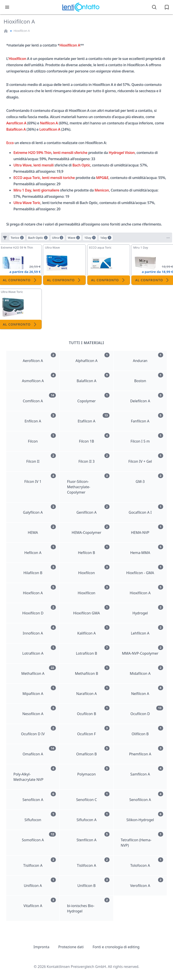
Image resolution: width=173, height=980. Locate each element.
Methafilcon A (39, 671)
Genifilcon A (93, 510)
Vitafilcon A (40, 903)
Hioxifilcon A (22, 31)
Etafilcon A (94, 418)
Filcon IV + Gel (146, 459)
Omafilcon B (93, 751)
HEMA (42, 530)
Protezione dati (71, 947)
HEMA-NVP (147, 530)
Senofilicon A (146, 797)
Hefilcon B (94, 550)
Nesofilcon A (39, 711)
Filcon (42, 438)
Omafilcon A (39, 751)
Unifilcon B (93, 883)
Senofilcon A (39, 797)
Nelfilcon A (49, 123)
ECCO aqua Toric (27, 178)
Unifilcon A (40, 883)
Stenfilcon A (93, 837)
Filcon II (41, 459)
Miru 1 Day (22, 190)
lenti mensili (43, 165)
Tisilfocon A (40, 863)
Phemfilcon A (146, 751)
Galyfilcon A (39, 510)
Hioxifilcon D (39, 610)
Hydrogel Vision (122, 153)
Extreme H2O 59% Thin (32, 153)
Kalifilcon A (93, 630)
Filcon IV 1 (40, 479)
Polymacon (93, 771)
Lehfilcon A (147, 630)
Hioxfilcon (94, 570)
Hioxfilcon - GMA (145, 570)
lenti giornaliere (46, 190)
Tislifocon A (93, 863)
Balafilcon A (16, 129)
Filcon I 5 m (147, 438)
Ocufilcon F (93, 731)
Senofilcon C (93, 797)
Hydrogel (148, 610)
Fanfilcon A (147, 418)
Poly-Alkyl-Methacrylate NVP (35, 774)
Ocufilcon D (147, 711)
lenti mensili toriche (58, 178)
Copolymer (93, 398)
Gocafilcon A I (146, 510)
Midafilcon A (147, 671)
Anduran (148, 358)
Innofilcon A (39, 630)
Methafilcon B (92, 671)
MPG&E (102, 178)
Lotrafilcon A (50, 129)
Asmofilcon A (39, 378)
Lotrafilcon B (93, 651)
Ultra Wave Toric (27, 203)
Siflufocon (40, 817)
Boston (149, 378)
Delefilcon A (147, 398)
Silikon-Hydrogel (145, 817)
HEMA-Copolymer (91, 530)
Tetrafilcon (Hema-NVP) (142, 840)
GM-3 (149, 479)
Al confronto (64, 280)
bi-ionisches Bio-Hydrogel (88, 906)
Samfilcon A (147, 771)
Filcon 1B (94, 438)
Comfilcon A (39, 398)
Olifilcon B (147, 731)
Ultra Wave (23, 165)
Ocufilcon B (93, 711)
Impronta (41, 947)
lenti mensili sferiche (70, 153)
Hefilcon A (40, 550)
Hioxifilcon (17, 59)
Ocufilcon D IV (38, 731)
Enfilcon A (40, 418)
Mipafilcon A (39, 691)
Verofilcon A (147, 883)
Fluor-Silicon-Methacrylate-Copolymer (88, 484)
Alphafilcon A (93, 358)
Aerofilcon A (16, 123)
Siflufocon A (93, 817)
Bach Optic (81, 165)
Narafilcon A (93, 691)
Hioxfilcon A (39, 590)
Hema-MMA (147, 550)
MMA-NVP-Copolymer (142, 651)
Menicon (102, 190)
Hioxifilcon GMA (91, 610)
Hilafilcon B (40, 570)
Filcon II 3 (94, 459)
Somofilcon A (39, 837)
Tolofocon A (147, 863)
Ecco (10, 143)
